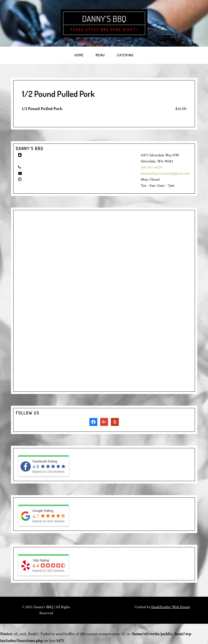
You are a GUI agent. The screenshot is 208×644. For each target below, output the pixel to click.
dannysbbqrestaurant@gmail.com (165, 173)
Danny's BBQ (104, 19)
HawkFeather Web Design (170, 607)
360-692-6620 (151, 167)
